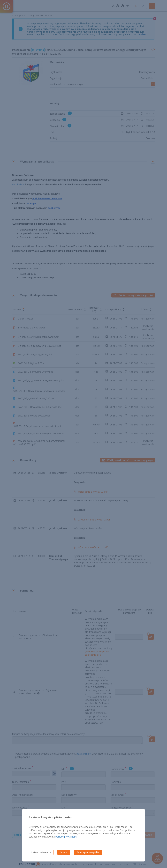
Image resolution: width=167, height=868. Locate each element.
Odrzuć (64, 852)
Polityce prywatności (66, 837)
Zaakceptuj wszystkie (88, 852)
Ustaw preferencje (41, 852)
